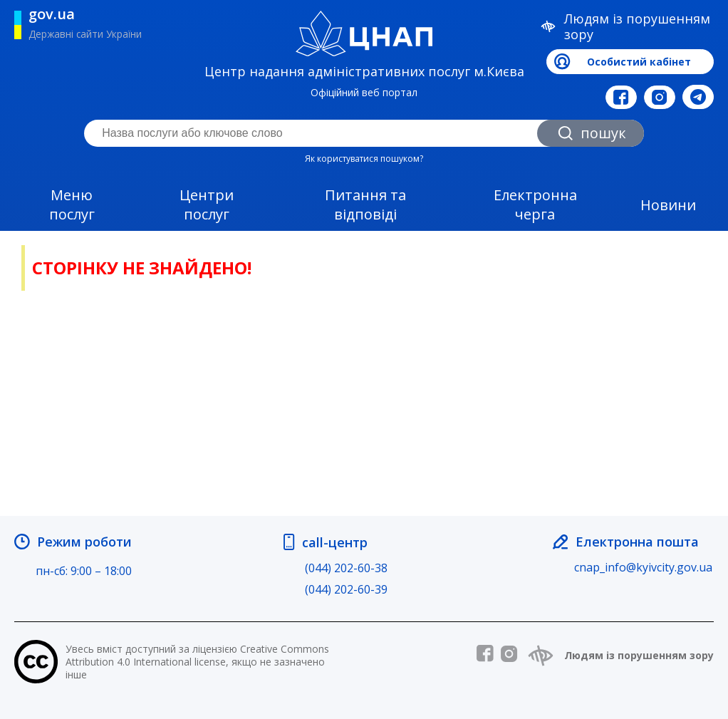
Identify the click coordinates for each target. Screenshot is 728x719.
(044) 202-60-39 (346, 589)
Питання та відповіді (365, 205)
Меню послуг (72, 205)
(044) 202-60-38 (346, 568)
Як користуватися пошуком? (364, 159)
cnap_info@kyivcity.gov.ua (643, 567)
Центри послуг (207, 205)
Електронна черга (535, 205)
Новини (668, 205)
